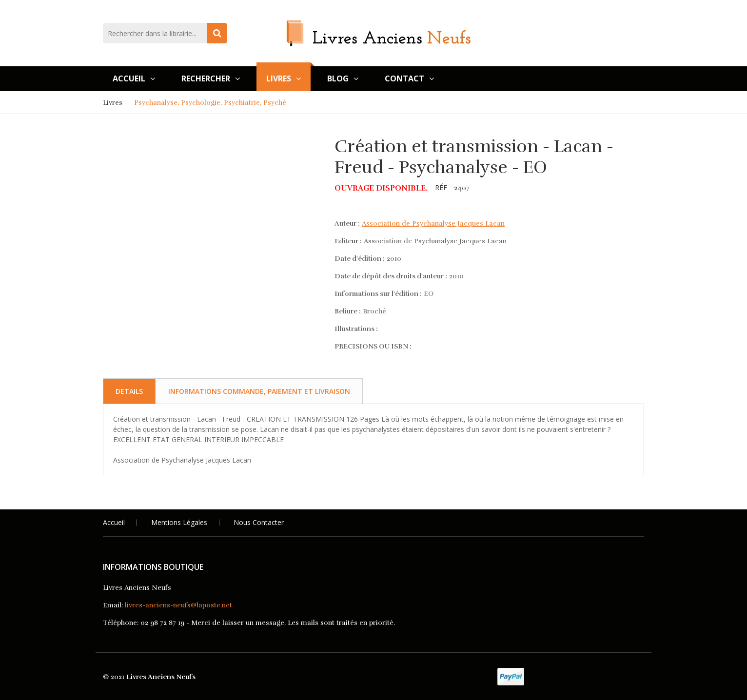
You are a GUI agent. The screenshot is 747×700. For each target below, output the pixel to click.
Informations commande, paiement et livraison (259, 391)
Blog (343, 78)
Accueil (134, 78)
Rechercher (211, 78)
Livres (284, 78)
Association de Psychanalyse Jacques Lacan (433, 224)
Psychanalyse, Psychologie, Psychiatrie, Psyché (210, 103)
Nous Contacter (259, 522)
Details (129, 391)
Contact (409, 78)
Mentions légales (179, 522)
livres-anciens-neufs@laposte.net (178, 605)
